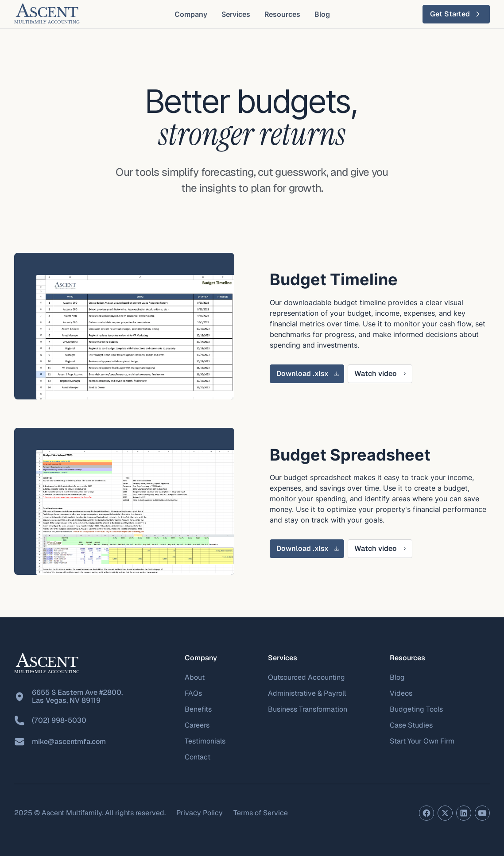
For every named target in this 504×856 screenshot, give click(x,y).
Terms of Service (261, 813)
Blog (397, 677)
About (195, 677)
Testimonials (205, 741)
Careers (197, 725)
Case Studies (411, 725)
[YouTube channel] (482, 813)
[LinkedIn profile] (464, 813)
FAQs (193, 693)
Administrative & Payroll (307, 693)
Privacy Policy (200, 813)
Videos (401, 693)
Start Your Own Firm (422, 741)
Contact (198, 757)
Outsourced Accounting (306, 677)
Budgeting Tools (416, 709)
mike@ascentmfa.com (69, 742)
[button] (191, 14)
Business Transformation (308, 709)
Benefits (198, 709)
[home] (47, 14)
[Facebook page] (426, 813)
